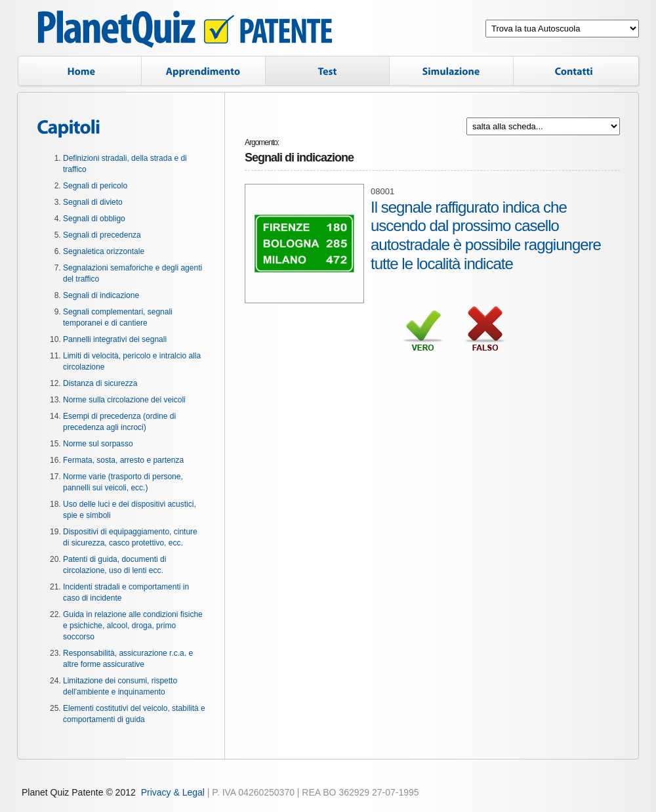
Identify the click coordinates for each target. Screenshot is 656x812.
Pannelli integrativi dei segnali (115, 339)
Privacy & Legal (173, 792)
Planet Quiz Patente (185, 31)
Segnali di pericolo (95, 186)
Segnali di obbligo (94, 219)
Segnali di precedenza (102, 235)
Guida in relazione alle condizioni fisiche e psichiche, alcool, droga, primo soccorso (133, 626)
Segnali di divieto (93, 202)
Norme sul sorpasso (98, 444)
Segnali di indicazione (101, 295)
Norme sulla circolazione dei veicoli (124, 400)
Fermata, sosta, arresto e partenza (123, 460)
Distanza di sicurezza (100, 383)
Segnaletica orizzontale (104, 251)
